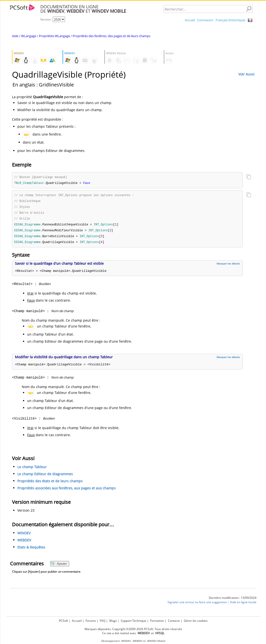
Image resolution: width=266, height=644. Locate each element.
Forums (91, 621)
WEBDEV (24, 543)
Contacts (174, 621)
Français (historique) (230, 20)
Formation (157, 621)
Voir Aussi (246, 74)
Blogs (113, 621)
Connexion (205, 20)
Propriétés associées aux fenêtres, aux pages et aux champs (66, 491)
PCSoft (63, 621)
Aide (15, 36)
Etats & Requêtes (31, 550)
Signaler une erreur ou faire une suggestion (197, 605)
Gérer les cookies (196, 621)
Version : (47, 19)
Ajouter (59, 566)
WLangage (29, 36)
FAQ (103, 621)
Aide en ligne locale (243, 605)
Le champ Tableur (32, 470)
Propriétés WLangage (54, 36)
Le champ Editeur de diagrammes (45, 477)
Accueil (190, 20)
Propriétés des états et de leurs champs (50, 484)
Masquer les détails (228, 266)
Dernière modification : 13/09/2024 (233, 600)
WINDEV (24, 536)
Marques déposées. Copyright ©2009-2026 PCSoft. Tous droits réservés (133, 629)
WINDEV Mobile (156, 641)
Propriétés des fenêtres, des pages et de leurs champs (111, 36)
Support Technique (133, 621)
